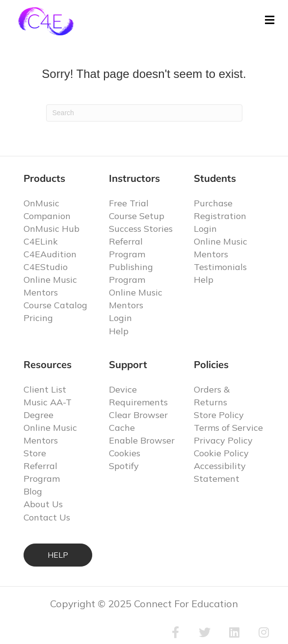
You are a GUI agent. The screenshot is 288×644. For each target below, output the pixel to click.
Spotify (124, 466)
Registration (220, 216)
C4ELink (41, 241)
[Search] (144, 113)
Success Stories (141, 229)
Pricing (38, 318)
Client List (45, 389)
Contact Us (47, 517)
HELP (58, 555)
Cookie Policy (221, 453)
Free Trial (129, 203)
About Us (43, 504)
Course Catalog (55, 305)
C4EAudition (50, 254)
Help (119, 331)
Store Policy (219, 415)
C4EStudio (46, 267)
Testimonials (220, 267)
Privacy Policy (223, 440)
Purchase (213, 203)
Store (35, 453)
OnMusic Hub (52, 229)
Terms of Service (228, 428)
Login (120, 318)
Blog (33, 491)
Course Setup (137, 216)
